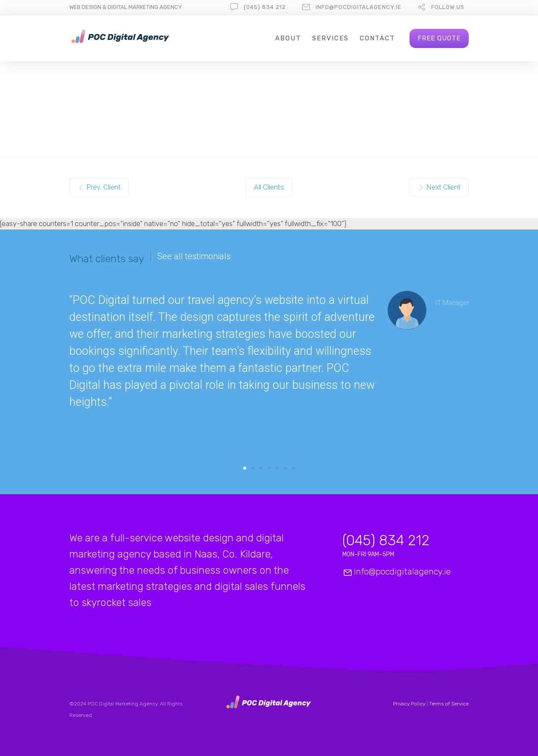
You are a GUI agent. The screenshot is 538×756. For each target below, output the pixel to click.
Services (330, 38)
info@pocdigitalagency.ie (359, 7)
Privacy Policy (410, 704)
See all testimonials (194, 256)
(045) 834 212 (265, 7)
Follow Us (448, 7)
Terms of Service (449, 704)
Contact (377, 38)
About (288, 38)
